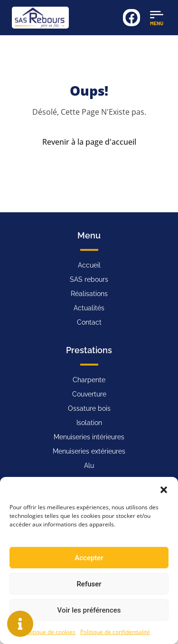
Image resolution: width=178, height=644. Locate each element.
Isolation (89, 423)
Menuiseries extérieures (89, 451)
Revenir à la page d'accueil (89, 142)
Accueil (89, 265)
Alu (89, 466)
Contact (89, 322)
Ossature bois (89, 408)
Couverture (89, 394)
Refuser (89, 584)
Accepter (89, 558)
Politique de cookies (49, 632)
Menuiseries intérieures (89, 437)
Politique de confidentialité (115, 632)
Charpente (89, 380)
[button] (164, 489)
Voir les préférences (89, 610)
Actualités (89, 308)
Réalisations (89, 294)
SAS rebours (89, 279)
